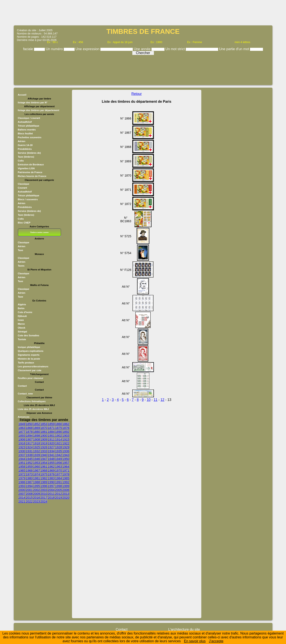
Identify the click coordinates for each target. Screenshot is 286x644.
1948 (51, 459)
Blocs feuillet (25, 133)
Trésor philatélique (29, 126)
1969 (51, 470)
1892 (66, 432)
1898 (37, 436)
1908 (37, 439)
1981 (37, 478)
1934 (51, 451)
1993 (22, 486)
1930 (22, 451)
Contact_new (25, 394)
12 (163, 400)
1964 (66, 467)
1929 (66, 447)
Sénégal (23, 332)
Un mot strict (176, 49)
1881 (44, 432)
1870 (44, 428)
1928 (59, 447)
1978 (66, 474)
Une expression (88, 49)
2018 (51, 498)
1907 (29, 439)
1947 (44, 459)
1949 (59, 459)
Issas (21, 320)
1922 (66, 443)
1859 (51, 424)
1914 (59, 439)
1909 (44, 439)
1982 (44, 478)
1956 (59, 463)
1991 (59, 482)
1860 (59, 424)
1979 (22, 478)
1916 (22, 443)
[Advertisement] (143, 12)
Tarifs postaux (26, 363)
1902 (59, 436)
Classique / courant (29, 118)
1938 (29, 455)
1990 (51, 482)
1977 (59, 474)
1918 (37, 443)
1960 (37, 467)
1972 (22, 474)
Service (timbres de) (29, 153)
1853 (44, 424)
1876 (66, 428)
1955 (51, 463)
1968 (44, 470)
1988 (37, 482)
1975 (44, 474)
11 (156, 400)
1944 (22, 459)
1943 (66, 455)
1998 (59, 486)
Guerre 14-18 (25, 145)
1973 (29, 474)
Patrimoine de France (30, 172)
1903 (66, 436)
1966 (29, 470)
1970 (59, 470)
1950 (66, 459)
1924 (29, 447)
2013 (66, 494)
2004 (51, 490)
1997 (51, 486)
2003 (44, 490)
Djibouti (22, 316)
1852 (37, 424)
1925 (37, 447)
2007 (22, 494)
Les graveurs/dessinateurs (33, 366)
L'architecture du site (184, 629)
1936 (66, 451)
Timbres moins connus (39, 232)
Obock (22, 328)
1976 (51, 474)
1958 (22, 467)
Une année (143, 49)
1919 (44, 443)
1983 (51, 478)
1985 (66, 478)
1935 (59, 451)
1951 (22, 463)
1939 (37, 455)
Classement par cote (30, 370)
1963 (59, 467)
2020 (66, 498)
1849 (22, 424)
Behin (21, 308)
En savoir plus (195, 641)
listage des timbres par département (39, 110)
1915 (66, 439)
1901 (51, 436)
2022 (29, 501)
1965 (22, 470)
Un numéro (55, 49)
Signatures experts (29, 355)
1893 (22, 436)
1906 (22, 439)
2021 (22, 501)
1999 (66, 486)
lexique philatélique (29, 347)
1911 (51, 439)
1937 (22, 455)
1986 (22, 482)
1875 (59, 428)
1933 (44, 451)
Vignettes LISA (26, 168)
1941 (51, 455)
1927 (51, 447)
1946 (37, 459)
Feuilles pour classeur (31, 378)
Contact (22, 386)
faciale (29, 49)
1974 (37, 474)
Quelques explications (31, 351)
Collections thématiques (32, 401)
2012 (59, 494)
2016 (37, 498)
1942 (59, 455)
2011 (51, 494)
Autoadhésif (25, 122)
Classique (24, 184)
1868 (29, 428)
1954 (44, 463)
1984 (59, 478)
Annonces (24, 417)
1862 (66, 424)
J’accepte (216, 641)
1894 (29, 436)
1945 (29, 459)
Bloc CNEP (24, 223)
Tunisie (22, 339)
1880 (37, 432)
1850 (29, 424)
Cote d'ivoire (25, 312)
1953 (37, 463)
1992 (66, 482)
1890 (59, 432)
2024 (44, 501)
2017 (44, 498)
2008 (29, 494)
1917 (29, 443)
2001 (29, 490)
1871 (51, 428)
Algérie (22, 304)
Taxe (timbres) (26, 157)
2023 (37, 501)
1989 (44, 482)
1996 (44, 486)
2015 (29, 498)
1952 (29, 463)
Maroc (21, 324)
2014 (22, 498)
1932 (37, 451)
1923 (22, 447)
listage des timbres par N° (33, 102)
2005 (59, 490)
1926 (44, 447)
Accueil (22, 95)
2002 (37, 490)
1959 (29, 467)
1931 (29, 451)
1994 (29, 486)
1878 (29, 432)
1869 (37, 428)
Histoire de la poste (29, 359)
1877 (22, 432)
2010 (44, 494)
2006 (66, 490)
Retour (137, 94)
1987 (29, 482)
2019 (59, 498)
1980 (29, 478)
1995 (37, 486)
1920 (51, 443)
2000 (22, 490)
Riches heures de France (32, 176)
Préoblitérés (25, 149)
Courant (23, 188)
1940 (44, 455)
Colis (21, 161)
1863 (22, 428)
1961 (44, 467)
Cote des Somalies (29, 335)
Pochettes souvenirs (30, 137)
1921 (59, 443)
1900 (44, 436)
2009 (37, 494)
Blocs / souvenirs (28, 199)
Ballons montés (27, 130)
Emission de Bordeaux (31, 164)
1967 (37, 470)
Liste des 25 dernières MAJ (33, 409)
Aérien (22, 141)
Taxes (21, 266)
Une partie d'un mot (234, 49)
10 (149, 400)
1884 (51, 432)
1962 (51, 467)
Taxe (21, 250)
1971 (66, 470)
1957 (66, 463)
